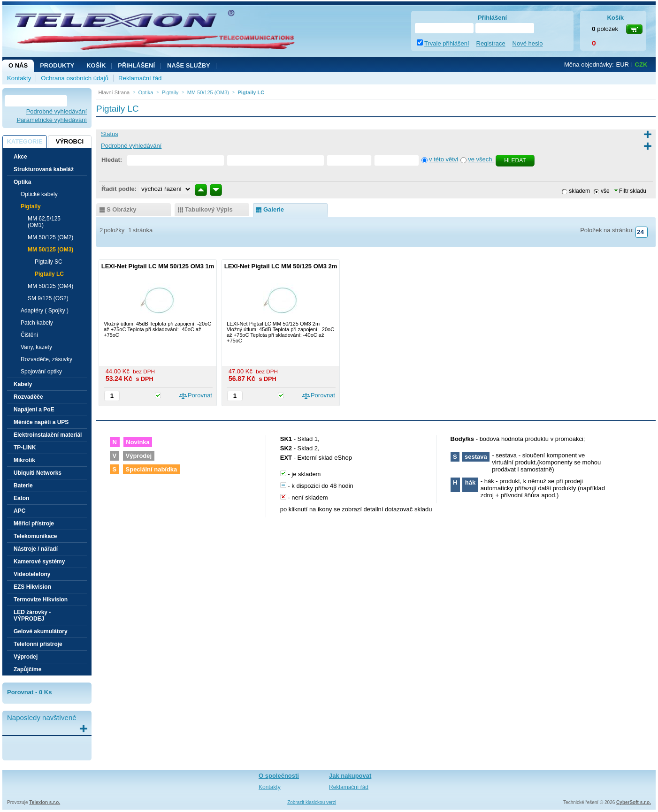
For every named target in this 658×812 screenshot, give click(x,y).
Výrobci (70, 141)
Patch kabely (37, 323)
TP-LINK (25, 448)
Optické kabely (39, 194)
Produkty (57, 65)
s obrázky (122, 209)
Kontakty (19, 78)
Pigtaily (31, 206)
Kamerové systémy (39, 562)
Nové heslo (528, 43)
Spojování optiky (41, 372)
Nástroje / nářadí (36, 549)
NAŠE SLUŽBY (189, 65)
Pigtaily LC (49, 274)
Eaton (21, 498)
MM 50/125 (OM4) (50, 286)
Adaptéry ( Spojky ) (45, 311)
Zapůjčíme (27, 669)
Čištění (29, 335)
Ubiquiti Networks (38, 473)
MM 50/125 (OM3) (50, 250)
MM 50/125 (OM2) (50, 237)
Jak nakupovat (350, 776)
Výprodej (26, 657)
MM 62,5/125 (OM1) (44, 222)
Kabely (23, 384)
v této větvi (444, 159)
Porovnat (200, 395)
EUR (623, 65)
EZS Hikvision (32, 587)
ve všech (481, 159)
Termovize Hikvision (41, 600)
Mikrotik (24, 460)
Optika (22, 182)
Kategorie (24, 141)
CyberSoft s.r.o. (634, 802)
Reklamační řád (140, 78)
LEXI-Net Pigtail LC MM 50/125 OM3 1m (158, 266)
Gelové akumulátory (41, 631)
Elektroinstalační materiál (48, 435)
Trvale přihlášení (447, 43)
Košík (96, 65)
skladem (579, 191)
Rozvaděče (28, 397)
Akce (20, 157)
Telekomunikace (35, 536)
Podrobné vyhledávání (57, 111)
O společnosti (279, 776)
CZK (641, 65)
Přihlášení (136, 65)
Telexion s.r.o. (45, 802)
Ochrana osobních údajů (75, 78)
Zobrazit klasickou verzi (312, 802)
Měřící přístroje (34, 524)
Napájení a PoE (34, 410)
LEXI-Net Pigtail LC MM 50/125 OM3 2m (281, 266)
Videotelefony (32, 574)
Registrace (491, 43)
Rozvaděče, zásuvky (46, 359)
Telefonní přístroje (38, 644)
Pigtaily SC (49, 262)
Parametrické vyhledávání (52, 120)
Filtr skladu (630, 191)
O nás (18, 65)
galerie (274, 209)
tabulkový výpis (209, 209)
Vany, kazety (36, 347)
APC (19, 511)
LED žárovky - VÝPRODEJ (32, 615)
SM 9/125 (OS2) (48, 298)
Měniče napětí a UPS (41, 422)
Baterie (23, 486)
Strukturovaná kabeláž (44, 169)
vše (605, 191)
